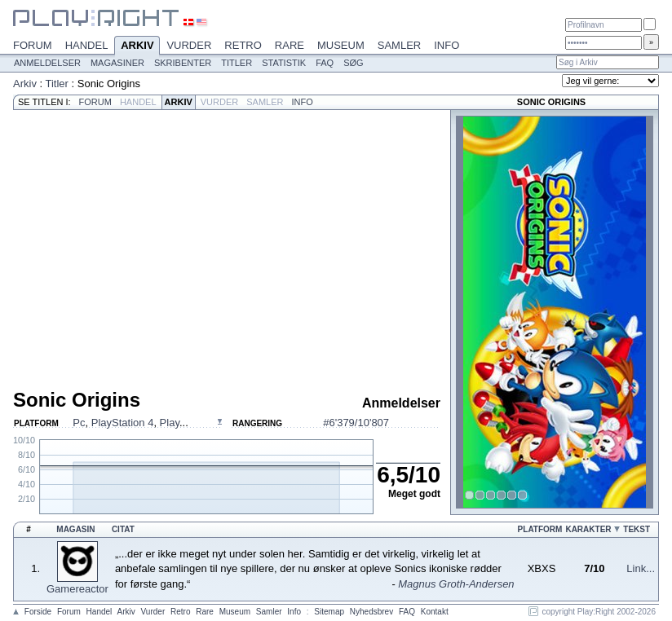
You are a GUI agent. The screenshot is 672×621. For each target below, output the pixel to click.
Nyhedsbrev (371, 612)
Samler (399, 45)
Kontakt (435, 612)
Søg (353, 63)
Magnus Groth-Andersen (456, 584)
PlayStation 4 (123, 423)
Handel (87, 45)
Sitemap (329, 612)
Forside (38, 612)
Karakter (588, 529)
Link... (641, 568)
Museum (341, 45)
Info (447, 45)
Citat (123, 529)
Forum (33, 45)
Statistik (284, 63)
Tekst (637, 529)
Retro (243, 45)
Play (170, 423)
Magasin (75, 529)
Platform (540, 529)
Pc (79, 423)
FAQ (325, 63)
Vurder (189, 45)
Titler (237, 63)
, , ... (130, 423)
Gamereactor (77, 589)
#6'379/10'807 (356, 423)
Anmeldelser (47, 63)
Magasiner (117, 63)
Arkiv (137, 46)
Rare (290, 45)
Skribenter (183, 63)
